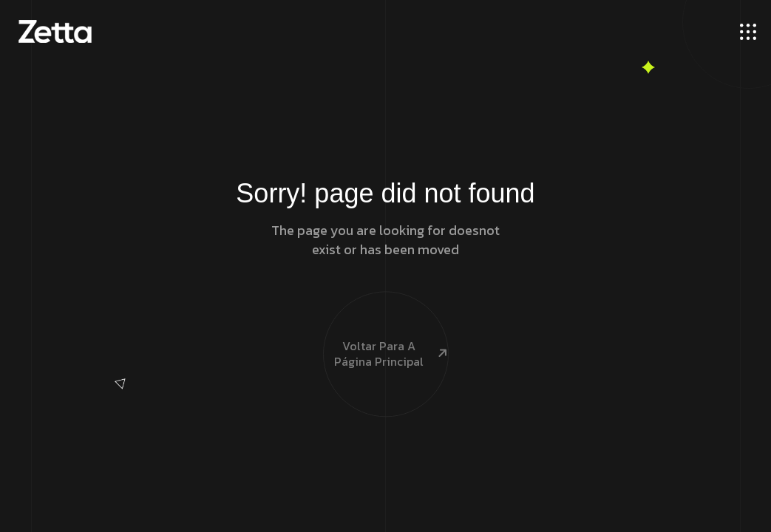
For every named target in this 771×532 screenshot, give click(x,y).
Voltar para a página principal (386, 329)
